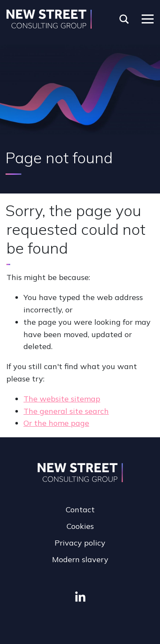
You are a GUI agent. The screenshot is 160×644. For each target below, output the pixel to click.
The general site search (66, 411)
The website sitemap (62, 399)
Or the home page (56, 423)
